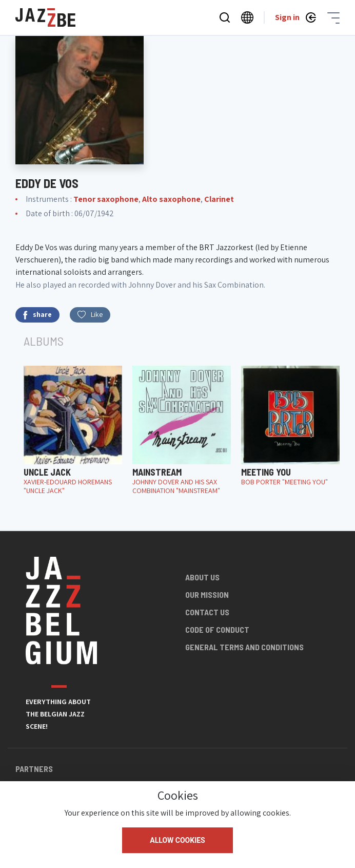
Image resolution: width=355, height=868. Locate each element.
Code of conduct (217, 629)
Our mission (207, 595)
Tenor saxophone (106, 199)
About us (202, 577)
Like (90, 314)
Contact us (207, 612)
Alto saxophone (171, 199)
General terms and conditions (244, 647)
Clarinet (219, 199)
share (37, 315)
